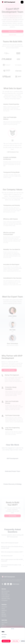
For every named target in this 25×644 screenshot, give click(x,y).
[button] (13, 629)
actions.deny (15, 641)
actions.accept (6, 641)
